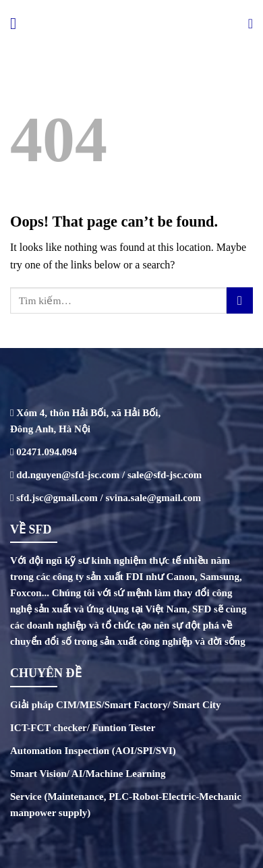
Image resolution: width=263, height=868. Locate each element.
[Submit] (240, 300)
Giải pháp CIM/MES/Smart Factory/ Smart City (116, 705)
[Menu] (18, 23)
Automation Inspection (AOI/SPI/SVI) (93, 751)
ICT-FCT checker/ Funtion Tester (83, 728)
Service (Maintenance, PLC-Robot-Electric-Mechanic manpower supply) (126, 805)
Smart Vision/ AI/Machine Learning (88, 774)
